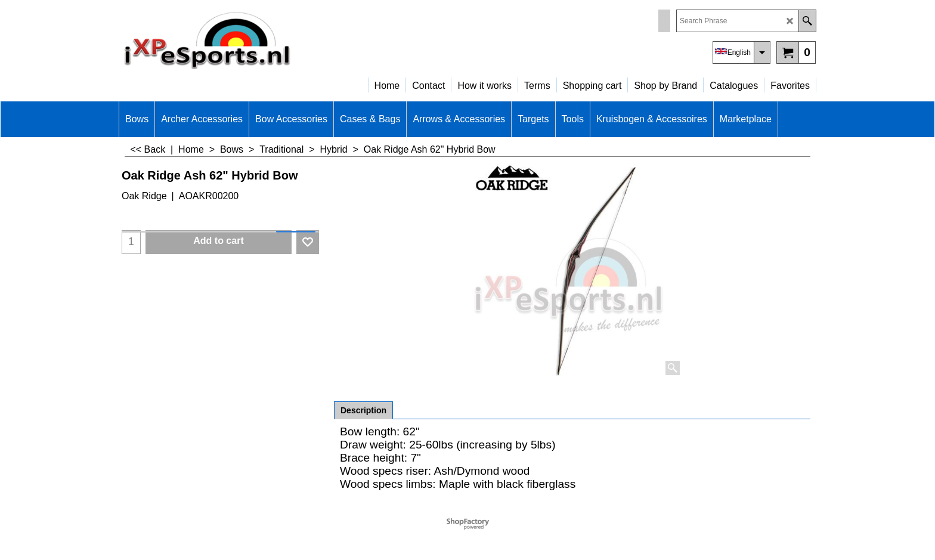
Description (363, 410)
